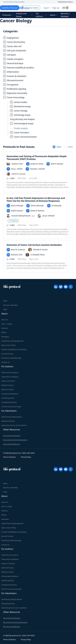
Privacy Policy (26, 457)
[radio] (57, 147)
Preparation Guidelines (10, 377)
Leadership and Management (12, 341)
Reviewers (5, 337)
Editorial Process (8, 385)
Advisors (5, 328)
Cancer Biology (16, 21)
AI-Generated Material (10, 394)
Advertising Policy (8, 421)
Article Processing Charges (11, 407)
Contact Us (5, 362)
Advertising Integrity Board (12, 417)
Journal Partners (7, 354)
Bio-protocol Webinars (12, 444)
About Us (5, 320)
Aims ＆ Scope (7, 324)
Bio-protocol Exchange (12, 436)
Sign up (56, 8)
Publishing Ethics (8, 398)
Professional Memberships (11, 358)
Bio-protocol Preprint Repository (15, 440)
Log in (46, 8)
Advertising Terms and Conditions (14, 425)
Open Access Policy (9, 345)
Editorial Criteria (7, 390)
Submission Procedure (10, 373)
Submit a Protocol (8, 381)
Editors (4, 332)
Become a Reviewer (65, 15)
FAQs (5, 309)
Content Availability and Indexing (14, 349)
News (5, 301)
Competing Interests (9, 402)
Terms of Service (9, 457)
